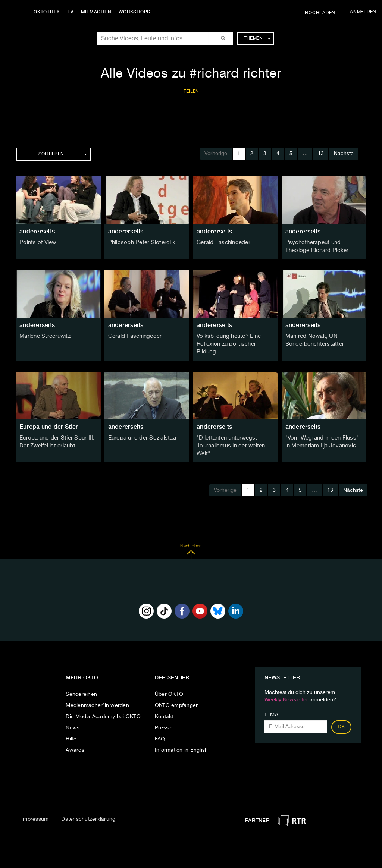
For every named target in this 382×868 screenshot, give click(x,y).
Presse (163, 717)
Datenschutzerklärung (88, 808)
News (73, 717)
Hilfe (71, 728)
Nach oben (191, 541)
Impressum (35, 808)
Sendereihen (81, 683)
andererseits (37, 231)
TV (72, 12)
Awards (75, 739)
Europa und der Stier (49, 417)
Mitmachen (98, 12)
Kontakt (164, 706)
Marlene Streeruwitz (44, 336)
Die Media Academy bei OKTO (103, 706)
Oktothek (49, 12)
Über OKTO (169, 683)
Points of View (37, 243)
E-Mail (274, 704)
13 (321, 154)
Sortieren (63, 154)
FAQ (160, 728)
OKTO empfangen (177, 695)
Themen (257, 38)
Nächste (344, 154)
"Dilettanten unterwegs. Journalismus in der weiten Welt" (230, 436)
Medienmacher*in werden (97, 695)
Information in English (181, 739)
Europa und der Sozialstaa (141, 428)
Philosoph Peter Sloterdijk (140, 243)
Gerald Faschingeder (223, 243)
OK (341, 716)
